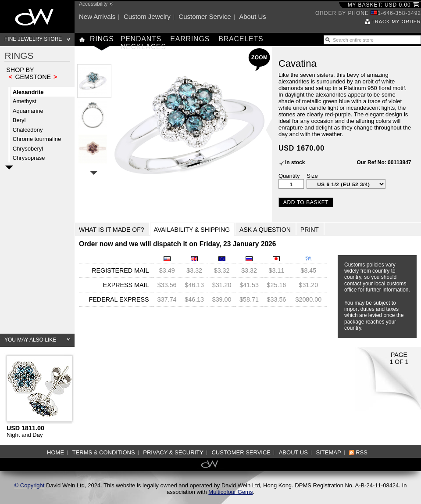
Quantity (289, 176)
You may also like (30, 340)
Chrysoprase (29, 158)
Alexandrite (28, 92)
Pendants (141, 39)
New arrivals (97, 16)
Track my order (396, 22)
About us (253, 16)
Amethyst (25, 101)
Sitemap (329, 452)
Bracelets (241, 39)
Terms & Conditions (104, 452)
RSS (362, 452)
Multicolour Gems (230, 492)
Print (310, 230)
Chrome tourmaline (37, 139)
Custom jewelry (147, 16)
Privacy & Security (173, 452)
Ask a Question (265, 230)
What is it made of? (112, 230)
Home (55, 452)
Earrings (190, 39)
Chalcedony (28, 130)
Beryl (19, 120)
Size (312, 176)
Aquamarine (28, 111)
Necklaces (143, 47)
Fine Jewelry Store (33, 39)
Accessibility (93, 4)
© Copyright (30, 485)
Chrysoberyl (28, 149)
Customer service (205, 16)
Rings (102, 39)
